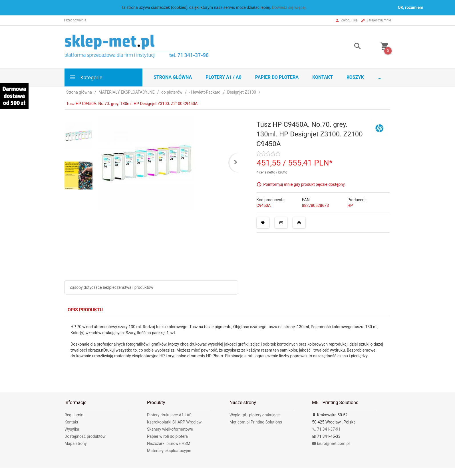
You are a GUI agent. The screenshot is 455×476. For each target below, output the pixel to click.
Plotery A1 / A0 (223, 77)
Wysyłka (72, 429)
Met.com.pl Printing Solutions (256, 422)
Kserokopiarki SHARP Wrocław (174, 422)
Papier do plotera (277, 77)
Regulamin (74, 415)
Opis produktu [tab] (85, 310)
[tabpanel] (227, 347)
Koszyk (355, 77)
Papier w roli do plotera (167, 436)
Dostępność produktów (85, 436)
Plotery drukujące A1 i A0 (169, 415)
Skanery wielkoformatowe (170, 429)
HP (350, 205)
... (380, 77)
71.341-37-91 (326, 429)
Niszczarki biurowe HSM (169, 443)
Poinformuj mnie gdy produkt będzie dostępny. (304, 184)
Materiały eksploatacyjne (169, 451)
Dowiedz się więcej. (289, 7)
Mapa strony (76, 443)
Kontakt (323, 77)
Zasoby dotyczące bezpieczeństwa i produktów (111, 287)
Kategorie (86, 77)
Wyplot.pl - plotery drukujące (255, 415)
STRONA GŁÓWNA (173, 77)
